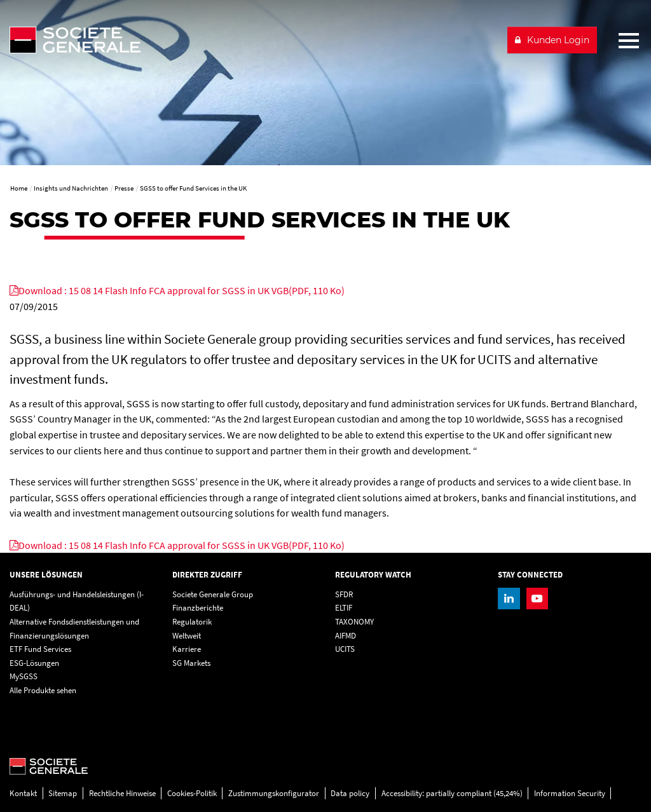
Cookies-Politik (192, 793)
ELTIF (344, 608)
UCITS (345, 649)
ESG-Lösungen (34, 663)
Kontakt (23, 793)
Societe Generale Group (213, 594)
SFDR (344, 594)
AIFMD (346, 636)
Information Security (570, 793)
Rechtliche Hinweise (122, 793)
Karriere (187, 649)
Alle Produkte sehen (43, 690)
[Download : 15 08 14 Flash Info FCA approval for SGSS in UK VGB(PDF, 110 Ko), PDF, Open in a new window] (177, 290)
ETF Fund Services (40, 649)
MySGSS (24, 676)
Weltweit (187, 636)
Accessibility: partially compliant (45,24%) (452, 793)
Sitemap (63, 793)
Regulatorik (192, 622)
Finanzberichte (198, 608)
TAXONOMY (354, 622)
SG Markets (191, 663)
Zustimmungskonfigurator (274, 793)
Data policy (350, 793)
